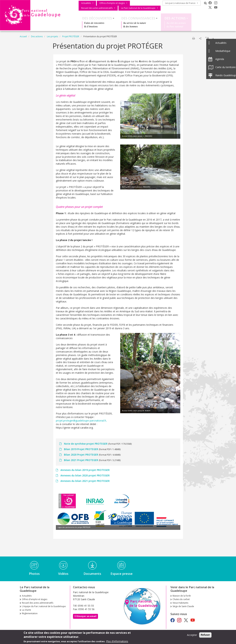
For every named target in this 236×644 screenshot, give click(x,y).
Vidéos (63, 574)
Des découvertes (97, 18)
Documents (92, 574)
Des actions (175, 18)
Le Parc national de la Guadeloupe (138, 8)
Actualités (86, 3)
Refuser (205, 636)
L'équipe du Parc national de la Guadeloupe (44, 606)
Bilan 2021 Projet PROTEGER (81, 460)
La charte (26, 610)
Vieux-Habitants (180, 603)
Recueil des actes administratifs (97, 8)
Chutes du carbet (181, 599)
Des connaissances (138, 18)
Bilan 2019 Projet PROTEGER (81, 449)
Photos (34, 574)
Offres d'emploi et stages (112, 3)
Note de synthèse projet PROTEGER (86, 444)
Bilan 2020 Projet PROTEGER (81, 455)
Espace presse (122, 574)
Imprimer (194, 38)
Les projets (52, 36)
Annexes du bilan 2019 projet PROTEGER (85, 470)
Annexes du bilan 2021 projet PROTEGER (85, 481)
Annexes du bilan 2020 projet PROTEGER (85, 475)
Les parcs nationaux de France (180, 3)
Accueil (23, 36)
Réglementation (30, 613)
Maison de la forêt (182, 596)
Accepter (192, 636)
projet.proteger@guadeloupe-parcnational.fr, (81, 421)
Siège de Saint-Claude (183, 606)
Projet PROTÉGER (71, 36)
